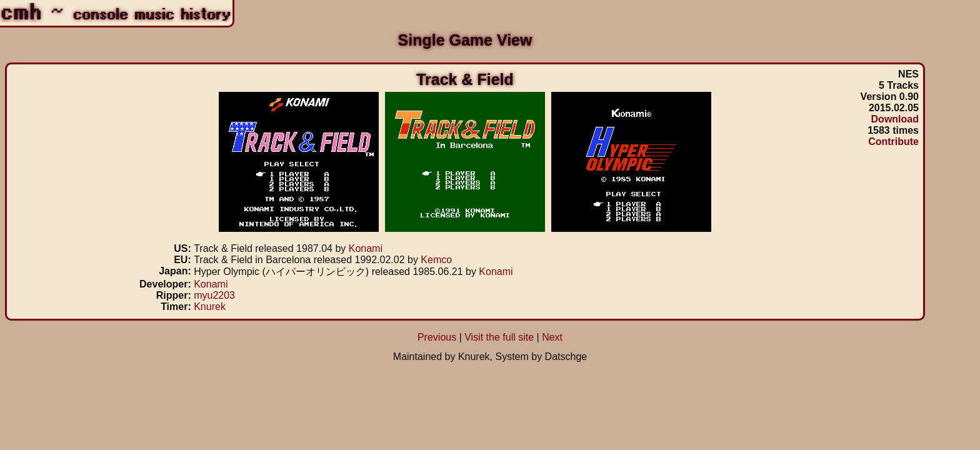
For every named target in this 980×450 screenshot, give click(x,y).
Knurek (210, 307)
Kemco (436, 260)
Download (895, 119)
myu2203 (214, 295)
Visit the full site (499, 337)
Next (552, 337)
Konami (366, 248)
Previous (437, 337)
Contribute (893, 142)
